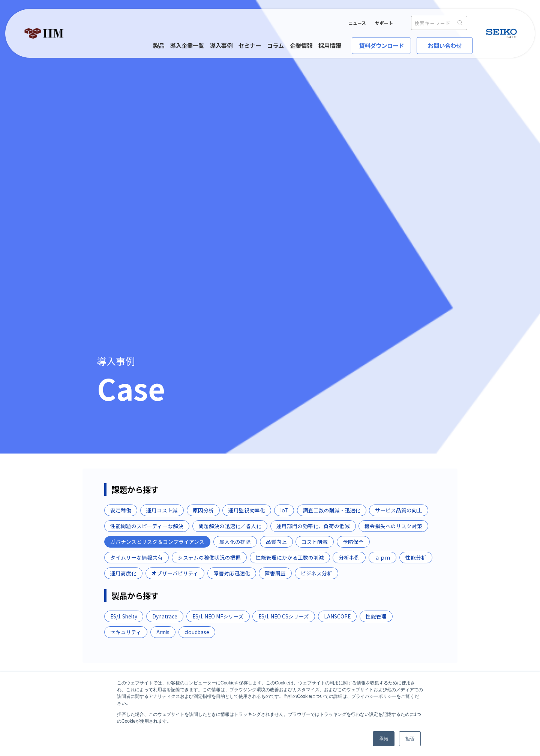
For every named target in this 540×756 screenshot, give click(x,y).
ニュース (357, 23)
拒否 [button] (410, 739)
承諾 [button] (384, 739)
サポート (384, 23)
